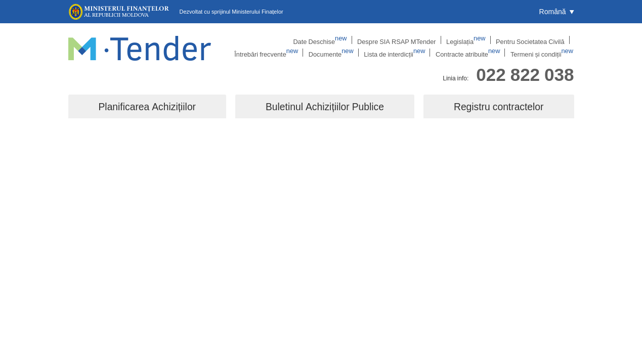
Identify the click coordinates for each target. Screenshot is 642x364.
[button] (557, 12)
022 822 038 (525, 73)
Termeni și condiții (545, 53)
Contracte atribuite (474, 53)
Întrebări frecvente (533, 40)
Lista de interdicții (404, 53)
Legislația (399, 40)
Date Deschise (261, 40)
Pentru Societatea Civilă (461, 40)
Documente (344, 53)
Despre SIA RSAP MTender (333, 40)
